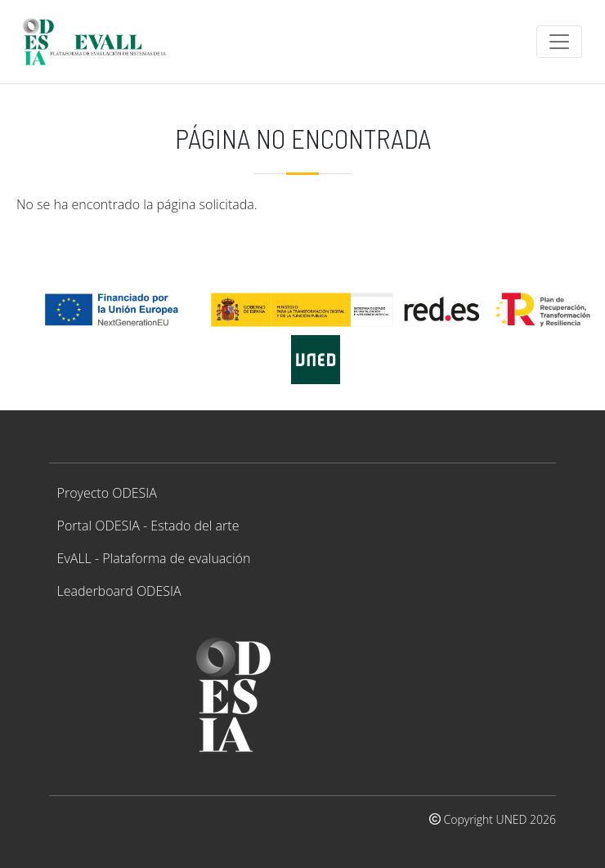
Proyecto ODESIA (107, 493)
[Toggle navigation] (559, 42)
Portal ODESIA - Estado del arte (148, 526)
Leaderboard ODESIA (119, 591)
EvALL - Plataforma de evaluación (154, 558)
